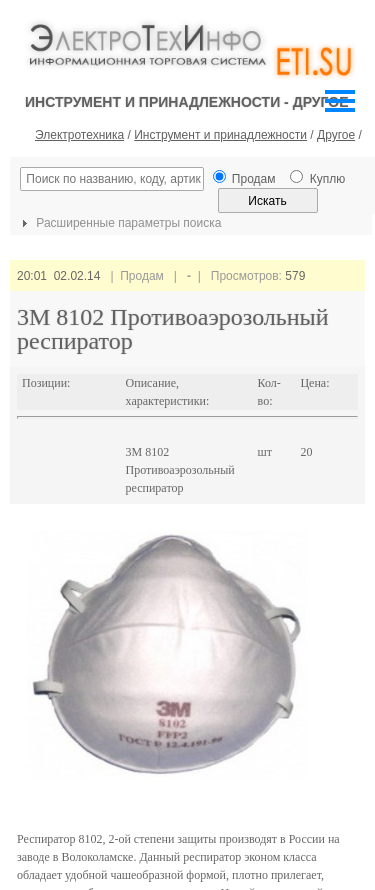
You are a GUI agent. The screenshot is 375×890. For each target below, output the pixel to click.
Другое (336, 135)
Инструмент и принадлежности (220, 135)
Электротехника (79, 135)
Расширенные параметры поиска (119, 223)
